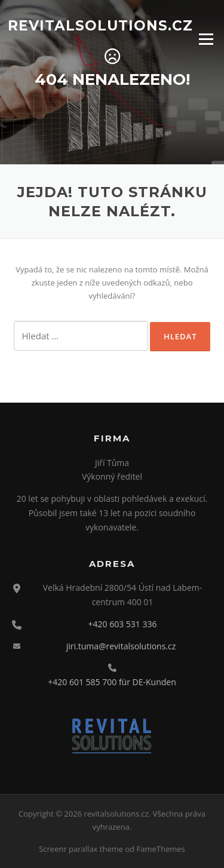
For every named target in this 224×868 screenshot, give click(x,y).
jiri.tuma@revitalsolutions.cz (121, 646)
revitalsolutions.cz (100, 25)
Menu (206, 39)
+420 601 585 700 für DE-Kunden (112, 682)
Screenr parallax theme (81, 849)
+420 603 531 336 (123, 624)
